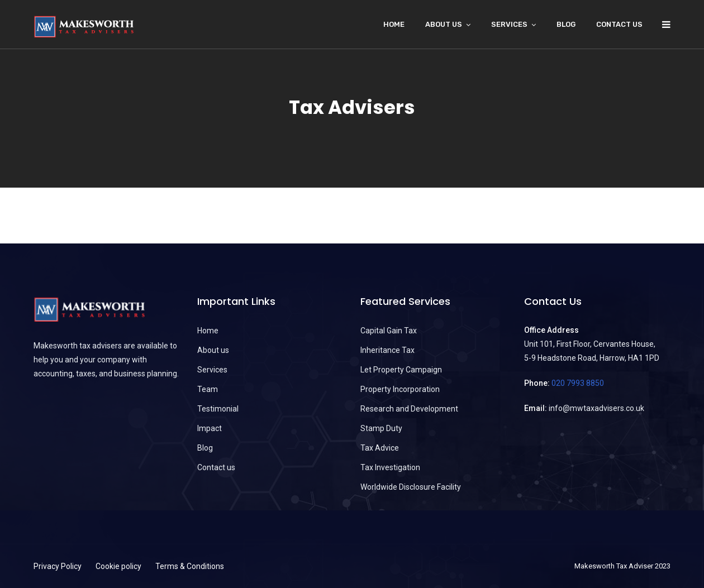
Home (394, 24)
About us (213, 350)
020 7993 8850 (578, 383)
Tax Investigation (390, 467)
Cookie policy (118, 566)
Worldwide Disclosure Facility (411, 487)
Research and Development (409, 409)
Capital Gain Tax (389, 331)
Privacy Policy (58, 566)
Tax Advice (380, 448)
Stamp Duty (381, 428)
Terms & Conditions (190, 566)
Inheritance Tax (387, 350)
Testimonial (218, 409)
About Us (444, 24)
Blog (566, 24)
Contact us (619, 24)
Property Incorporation (400, 389)
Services (509, 24)
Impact (210, 428)
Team (208, 389)
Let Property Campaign (401, 370)
